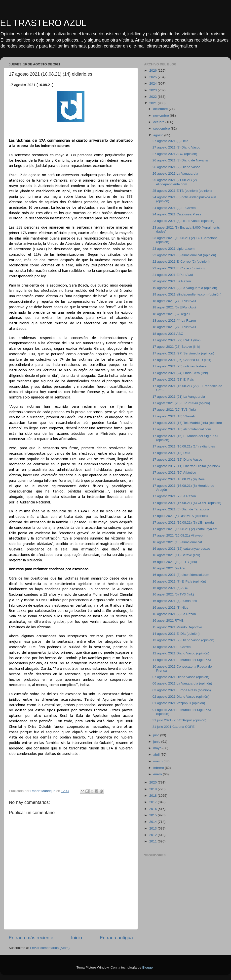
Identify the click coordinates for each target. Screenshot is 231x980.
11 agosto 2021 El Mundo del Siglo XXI (182, 660)
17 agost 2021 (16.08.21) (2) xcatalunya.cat (185, 529)
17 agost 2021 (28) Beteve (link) (176, 347)
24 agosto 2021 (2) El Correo (174, 208)
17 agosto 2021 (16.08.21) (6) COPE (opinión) (187, 503)
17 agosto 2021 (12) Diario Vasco (177, 460)
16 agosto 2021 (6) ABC (170, 588)
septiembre (162, 128)
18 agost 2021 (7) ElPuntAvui (174, 301)
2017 (154, 802)
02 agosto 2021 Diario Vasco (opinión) (181, 697)
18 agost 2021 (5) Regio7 (171, 314)
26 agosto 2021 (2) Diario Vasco (176, 167)
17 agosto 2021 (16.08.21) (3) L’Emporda (183, 522)
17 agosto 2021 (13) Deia (171, 453)
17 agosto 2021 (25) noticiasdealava (180, 366)
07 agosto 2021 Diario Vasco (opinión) (181, 677)
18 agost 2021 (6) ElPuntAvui (174, 307)
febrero (159, 768)
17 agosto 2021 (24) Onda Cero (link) (180, 373)
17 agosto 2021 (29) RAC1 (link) (177, 340)
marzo (158, 761)
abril (157, 755)
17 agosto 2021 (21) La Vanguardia (179, 397)
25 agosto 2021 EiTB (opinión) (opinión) (182, 191)
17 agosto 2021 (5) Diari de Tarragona (181, 509)
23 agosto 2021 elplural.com (174, 249)
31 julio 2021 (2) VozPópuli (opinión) (179, 720)
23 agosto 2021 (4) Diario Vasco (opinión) (183, 221)
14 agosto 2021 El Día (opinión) (176, 634)
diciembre (161, 109)
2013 (154, 828)
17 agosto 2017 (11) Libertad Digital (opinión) (186, 466)
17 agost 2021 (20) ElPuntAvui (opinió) (181, 403)
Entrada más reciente (31, 938)
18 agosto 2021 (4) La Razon (174, 320)
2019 (154, 789)
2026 (154, 71)
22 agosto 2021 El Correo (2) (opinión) (181, 262)
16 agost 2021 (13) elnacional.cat (177, 542)
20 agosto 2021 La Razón (172, 281)
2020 (154, 782)
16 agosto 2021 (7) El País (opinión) (179, 581)
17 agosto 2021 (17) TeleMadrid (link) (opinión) (187, 423)
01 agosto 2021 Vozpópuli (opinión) (179, 703)
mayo (158, 748)
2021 (154, 103)
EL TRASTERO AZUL (43, 23)
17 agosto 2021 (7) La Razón (174, 496)
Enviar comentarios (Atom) (50, 948)
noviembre (162, 116)
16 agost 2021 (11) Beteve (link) (176, 555)
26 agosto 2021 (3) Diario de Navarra (180, 160)
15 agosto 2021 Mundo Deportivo (177, 627)
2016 (154, 809)
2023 (154, 90)
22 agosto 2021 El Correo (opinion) (179, 268)
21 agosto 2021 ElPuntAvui (173, 275)
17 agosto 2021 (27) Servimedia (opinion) (183, 353)
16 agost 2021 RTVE (168, 620)
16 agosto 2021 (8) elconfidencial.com (181, 575)
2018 (154, 796)
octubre (159, 122)
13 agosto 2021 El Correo (172, 647)
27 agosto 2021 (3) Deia (171, 141)
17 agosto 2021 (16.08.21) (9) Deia (179, 479)
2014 (154, 822)
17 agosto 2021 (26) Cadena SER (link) (182, 360)
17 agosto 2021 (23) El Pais (173, 379)
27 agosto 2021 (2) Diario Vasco (176, 147)
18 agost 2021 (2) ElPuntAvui (174, 327)
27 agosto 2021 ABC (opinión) (175, 154)
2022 (154, 97)
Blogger (148, 967)
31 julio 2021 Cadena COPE (174, 727)
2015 (154, 815)
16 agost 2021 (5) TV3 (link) (173, 594)
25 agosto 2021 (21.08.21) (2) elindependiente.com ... (175, 182)
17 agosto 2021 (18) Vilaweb (174, 416)
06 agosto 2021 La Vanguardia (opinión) (182, 683)
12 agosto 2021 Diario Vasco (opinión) (181, 653)
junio (157, 742)
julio (157, 735)
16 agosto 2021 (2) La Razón (174, 614)
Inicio (77, 938)
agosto (159, 135)
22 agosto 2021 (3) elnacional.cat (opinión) (184, 255)
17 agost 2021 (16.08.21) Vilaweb (178, 535)
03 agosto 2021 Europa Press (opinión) (182, 690)
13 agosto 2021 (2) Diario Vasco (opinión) (183, 640)
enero (158, 774)
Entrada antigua (116, 938)
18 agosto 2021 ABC (168, 334)
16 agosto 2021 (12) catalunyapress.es (181, 549)
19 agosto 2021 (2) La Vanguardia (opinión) (185, 288)
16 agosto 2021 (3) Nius (170, 608)
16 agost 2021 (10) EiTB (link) (175, 562)
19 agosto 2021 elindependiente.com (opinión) (187, 294)
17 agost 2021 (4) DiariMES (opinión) (180, 516)
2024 (154, 83)
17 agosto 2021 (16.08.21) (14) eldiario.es (184, 446)
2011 (154, 841)
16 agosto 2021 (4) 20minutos (175, 601)
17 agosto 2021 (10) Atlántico (174, 472)
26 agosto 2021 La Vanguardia (175, 173)
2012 (154, 835)
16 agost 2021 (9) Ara (169, 568)
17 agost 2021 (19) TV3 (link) (174, 410)
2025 (154, 77)
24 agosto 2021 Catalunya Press (177, 214)
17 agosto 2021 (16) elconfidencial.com (182, 429)
